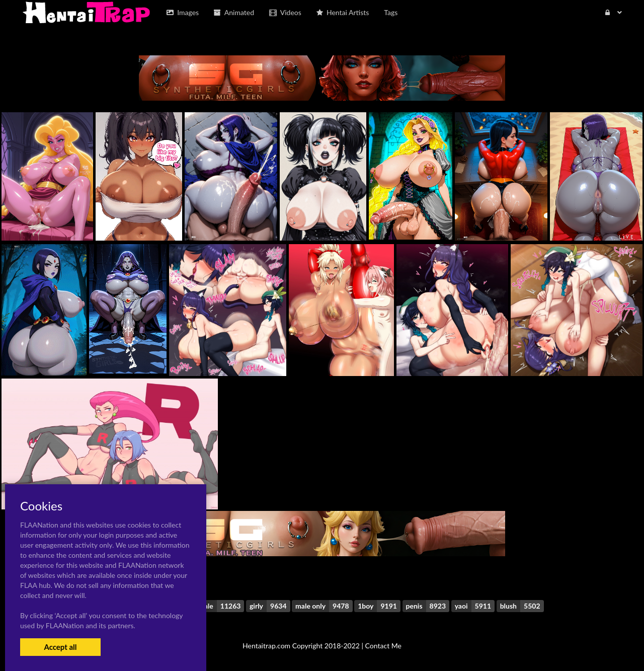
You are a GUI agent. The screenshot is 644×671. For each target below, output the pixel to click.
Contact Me (383, 646)
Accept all (60, 647)
